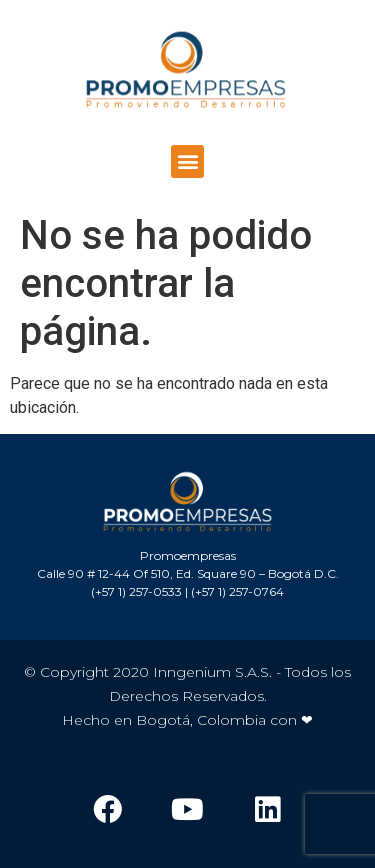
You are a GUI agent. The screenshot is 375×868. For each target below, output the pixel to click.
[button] (187, 161)
